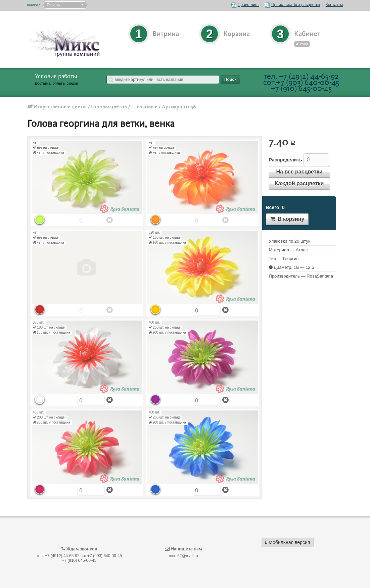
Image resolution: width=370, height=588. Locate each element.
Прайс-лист (245, 5)
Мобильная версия (288, 542)
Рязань (53, 5)
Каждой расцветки (299, 183)
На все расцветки (299, 172)
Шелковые (144, 107)
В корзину (287, 219)
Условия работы (56, 77)
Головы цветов (109, 107)
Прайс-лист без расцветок (292, 5)
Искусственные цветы (60, 107)
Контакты (334, 5)
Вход (302, 44)
